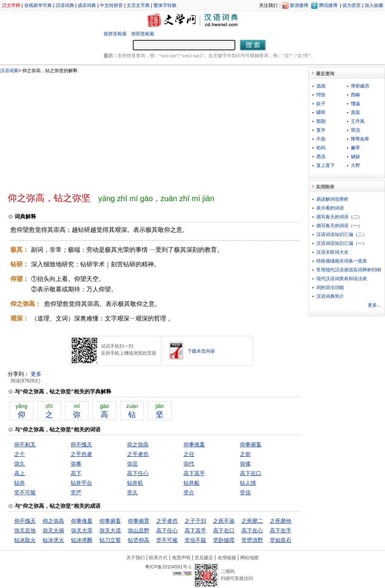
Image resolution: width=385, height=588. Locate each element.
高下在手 (281, 530)
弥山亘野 (139, 530)
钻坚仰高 (139, 540)
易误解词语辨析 (332, 199)
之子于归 (195, 521)
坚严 (76, 492)
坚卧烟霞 (224, 540)
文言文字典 (138, 5)
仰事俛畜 (194, 444)
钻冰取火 (25, 540)
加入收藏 (374, 5)
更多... (374, 305)
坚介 (189, 492)
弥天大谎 (110, 530)
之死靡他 (281, 521)
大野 (355, 165)
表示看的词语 (330, 208)
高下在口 (251, 473)
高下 (76, 473)
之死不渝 (224, 521)
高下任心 (138, 473)
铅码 (321, 148)
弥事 (76, 464)
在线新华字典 (38, 5)
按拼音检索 (115, 34)
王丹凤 (358, 121)
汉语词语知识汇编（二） (342, 235)
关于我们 (135, 558)
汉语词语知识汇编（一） (342, 243)
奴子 (321, 104)
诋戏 (321, 86)
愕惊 (321, 95)
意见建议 (204, 558)
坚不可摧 (25, 492)
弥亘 (132, 464)
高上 (20, 473)
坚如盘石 (281, 540)
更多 (36, 374)
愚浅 (321, 157)
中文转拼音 (111, 5)
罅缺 (355, 157)
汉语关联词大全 (332, 252)
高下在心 (252, 530)
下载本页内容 (201, 351)
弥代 (189, 464)
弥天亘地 (25, 530)
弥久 (20, 464)
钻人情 (248, 483)
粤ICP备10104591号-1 (168, 567)
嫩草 (355, 148)
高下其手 (194, 473)
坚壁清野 (252, 540)
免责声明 (181, 558)
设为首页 (352, 5)
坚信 (245, 492)
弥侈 (245, 464)
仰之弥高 (138, 444)
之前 (245, 454)
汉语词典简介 (330, 296)
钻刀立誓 (110, 540)
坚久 (132, 492)
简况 (355, 130)
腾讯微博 (328, 5)
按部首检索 (143, 34)
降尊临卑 (360, 139)
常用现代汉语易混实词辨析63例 (349, 270)
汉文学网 (11, 5)
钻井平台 (81, 483)
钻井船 (192, 483)
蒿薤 (355, 112)
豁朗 (321, 121)
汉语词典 (65, 5)
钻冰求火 (53, 540)
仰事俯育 (139, 521)
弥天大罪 (82, 530)
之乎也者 (81, 454)
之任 (189, 454)
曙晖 (321, 112)
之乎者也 (138, 454)
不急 (321, 139)
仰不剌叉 (25, 444)
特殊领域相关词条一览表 (342, 261)
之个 (20, 454)
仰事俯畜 (251, 444)
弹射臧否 (360, 86)
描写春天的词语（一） (339, 226)
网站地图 (250, 558)
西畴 (355, 95)
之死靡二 (252, 521)
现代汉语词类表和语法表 (342, 279)
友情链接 (227, 558)
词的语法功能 (330, 287)
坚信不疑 (195, 540)
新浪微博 (299, 5)
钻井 (20, 483)
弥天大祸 (53, 530)
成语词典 (87, 5)
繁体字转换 (165, 5)
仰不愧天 (81, 444)
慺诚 (355, 104)
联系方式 (158, 558)
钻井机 (135, 483)
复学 (321, 130)
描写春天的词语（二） (339, 217)
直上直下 (326, 165)
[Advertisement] (108, 130)
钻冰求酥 (82, 540)
